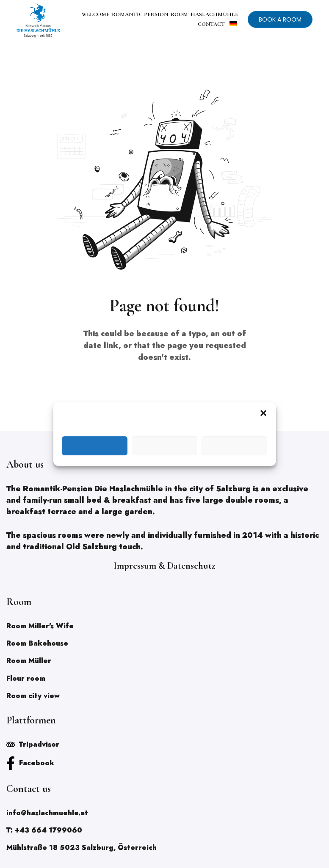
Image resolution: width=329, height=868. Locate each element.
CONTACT (211, 24)
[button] (263, 413)
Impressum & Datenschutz (164, 566)
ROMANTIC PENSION (140, 14)
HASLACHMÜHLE (214, 14)
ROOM (179, 14)
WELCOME (95, 14)
